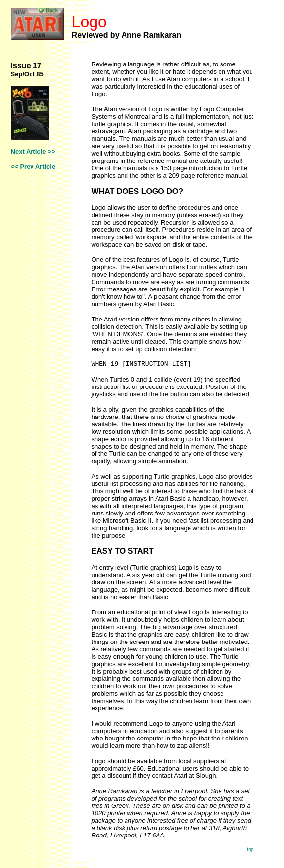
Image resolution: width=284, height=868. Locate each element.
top (250, 850)
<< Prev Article (33, 167)
